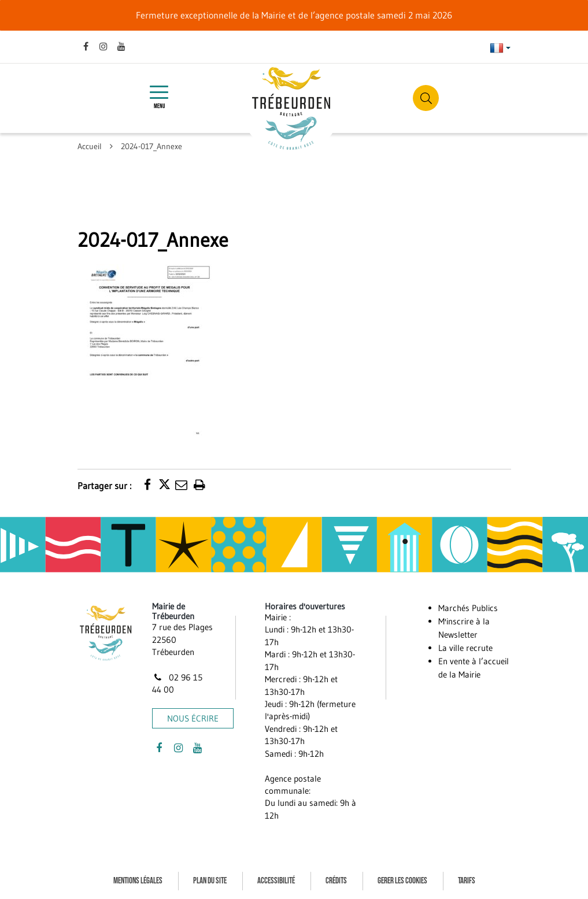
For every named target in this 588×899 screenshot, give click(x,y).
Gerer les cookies (402, 881)
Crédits (336, 881)
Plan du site (210, 881)
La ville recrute (465, 648)
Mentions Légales (138, 881)
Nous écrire (193, 718)
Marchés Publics (468, 608)
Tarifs (467, 881)
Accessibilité (276, 881)
